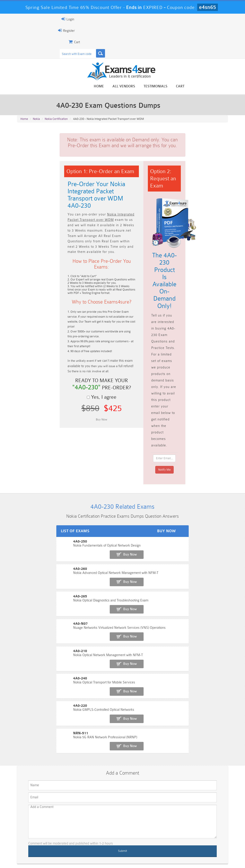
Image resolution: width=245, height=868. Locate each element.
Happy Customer (128, 782)
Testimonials (200, 87)
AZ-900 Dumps (105, 837)
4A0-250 (24, 461)
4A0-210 (24, 522)
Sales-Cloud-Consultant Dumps (105, 827)
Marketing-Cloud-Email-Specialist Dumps (212, 829)
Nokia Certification (56, 123)
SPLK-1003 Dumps (140, 837)
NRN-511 (24, 569)
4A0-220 (24, 553)
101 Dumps (69, 825)
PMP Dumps (33, 825)
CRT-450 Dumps (176, 825)
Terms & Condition (88, 856)
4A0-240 (24, 538)
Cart (224, 87)
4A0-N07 (24, 507)
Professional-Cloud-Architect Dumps (140, 827)
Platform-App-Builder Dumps (33, 838)
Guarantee (60, 856)
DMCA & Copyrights (146, 856)
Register (22, 30)
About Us (39, 856)
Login (24, 19)
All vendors (168, 87)
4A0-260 (24, 476)
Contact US (116, 856)
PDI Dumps (69, 837)
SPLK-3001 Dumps (176, 837)
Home (143, 87)
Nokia (36, 123)
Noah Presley (128, 774)
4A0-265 (24, 492)
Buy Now (212, 463)
